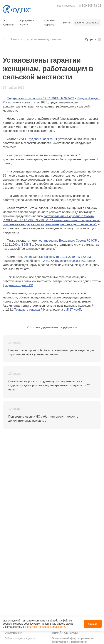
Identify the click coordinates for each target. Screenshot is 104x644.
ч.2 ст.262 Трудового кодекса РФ (63, 261)
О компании (9, 23)
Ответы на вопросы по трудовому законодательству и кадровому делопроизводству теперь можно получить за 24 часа (49, 385)
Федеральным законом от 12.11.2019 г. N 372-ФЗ (40, 98)
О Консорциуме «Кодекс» (20, 638)
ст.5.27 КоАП (73, 310)
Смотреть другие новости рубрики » (52, 327)
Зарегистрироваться (87, 23)
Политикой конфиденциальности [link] (45, 627)
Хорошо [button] (93, 624)
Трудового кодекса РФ (42, 139)
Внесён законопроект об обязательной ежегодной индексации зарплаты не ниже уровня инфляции (51, 352)
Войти (66, 23)
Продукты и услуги (27, 23)
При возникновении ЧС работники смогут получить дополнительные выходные (43, 419)
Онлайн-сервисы (50, 23)
